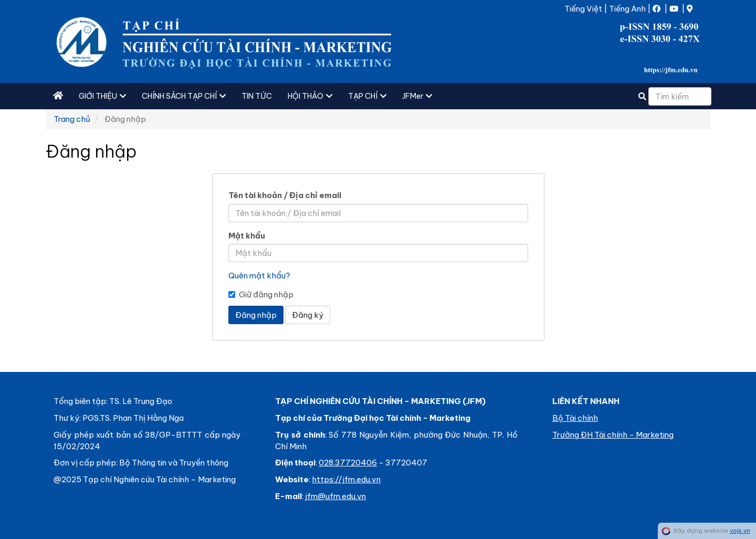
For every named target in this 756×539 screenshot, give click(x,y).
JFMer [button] (417, 96)
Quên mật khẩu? (259, 276)
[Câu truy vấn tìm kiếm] (680, 96)
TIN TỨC (257, 96)
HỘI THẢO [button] (310, 96)
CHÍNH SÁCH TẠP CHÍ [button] (184, 96)
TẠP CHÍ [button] (367, 96)
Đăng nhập (256, 315)
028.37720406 (348, 463)
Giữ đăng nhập (261, 294)
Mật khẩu (247, 236)
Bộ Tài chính (575, 418)
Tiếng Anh (627, 9)
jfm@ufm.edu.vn (335, 496)
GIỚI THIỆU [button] (102, 96)
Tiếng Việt (583, 9)
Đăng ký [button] (308, 315)
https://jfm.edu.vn (346, 479)
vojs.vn (740, 531)
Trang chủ (72, 119)
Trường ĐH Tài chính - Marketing (613, 435)
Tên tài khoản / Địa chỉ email (285, 195)
